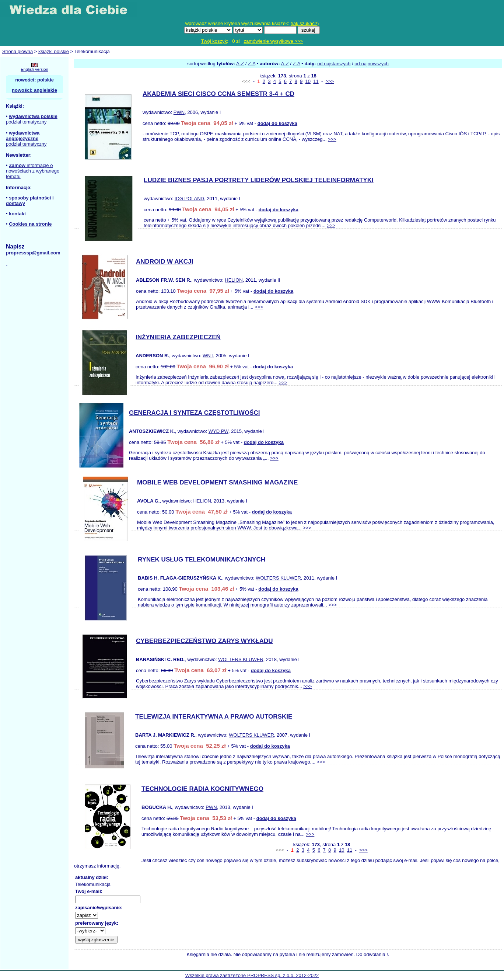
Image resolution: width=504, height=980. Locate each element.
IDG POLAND (189, 199)
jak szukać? (305, 23)
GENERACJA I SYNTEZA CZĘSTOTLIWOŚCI (194, 413)
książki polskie (54, 51)
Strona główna (17, 51)
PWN (179, 112)
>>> (330, 81)
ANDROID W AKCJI (164, 262)
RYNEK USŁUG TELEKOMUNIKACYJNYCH (202, 559)
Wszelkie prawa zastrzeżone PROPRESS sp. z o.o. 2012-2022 (252, 975)
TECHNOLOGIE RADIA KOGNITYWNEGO (202, 789)
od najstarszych (334, 64)
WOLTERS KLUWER (278, 578)
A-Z (240, 64)
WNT (208, 356)
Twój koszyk (214, 41)
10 (308, 81)
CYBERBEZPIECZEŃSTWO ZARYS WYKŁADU (204, 641)
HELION (234, 280)
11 (316, 81)
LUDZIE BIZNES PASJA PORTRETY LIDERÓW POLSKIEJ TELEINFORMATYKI (259, 180)
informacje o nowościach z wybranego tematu (33, 171)
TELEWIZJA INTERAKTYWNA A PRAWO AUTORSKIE (214, 717)
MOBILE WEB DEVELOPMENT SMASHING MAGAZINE (217, 482)
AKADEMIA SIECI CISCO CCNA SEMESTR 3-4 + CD (218, 94)
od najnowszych (372, 64)
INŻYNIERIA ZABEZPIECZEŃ (178, 337)
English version (34, 69)
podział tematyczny (26, 122)
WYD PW (218, 431)
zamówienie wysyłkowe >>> (273, 41)
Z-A (252, 64)
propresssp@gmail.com (33, 253)
